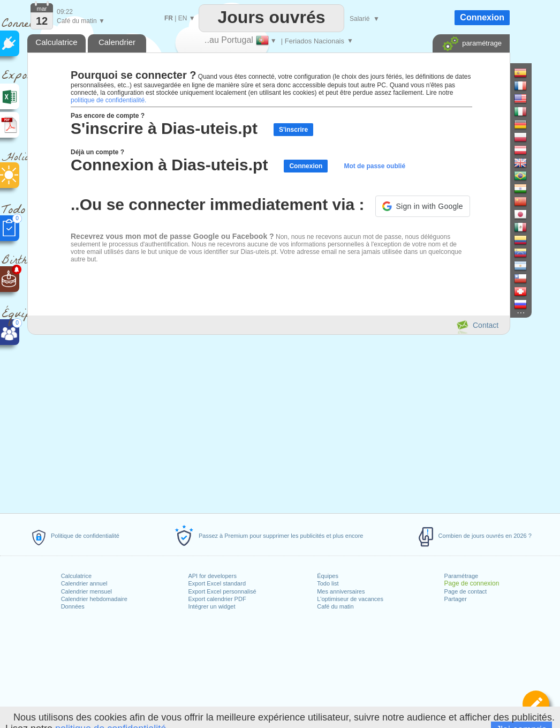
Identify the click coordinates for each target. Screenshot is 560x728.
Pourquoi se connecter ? (133, 75)
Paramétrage (461, 576)
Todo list (328, 583)
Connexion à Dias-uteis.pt (169, 165)
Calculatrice (76, 576)
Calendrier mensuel (86, 591)
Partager (456, 599)
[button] (423, 206)
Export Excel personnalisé (222, 591)
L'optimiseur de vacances (350, 599)
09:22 (65, 12)
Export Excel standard (217, 583)
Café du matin (335, 606)
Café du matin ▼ (81, 21)
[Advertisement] (268, 422)
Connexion (306, 166)
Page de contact (466, 591)
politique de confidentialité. (108, 100)
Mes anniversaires (341, 591)
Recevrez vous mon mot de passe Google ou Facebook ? (172, 236)
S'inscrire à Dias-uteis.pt (164, 128)
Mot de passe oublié (374, 166)
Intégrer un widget (211, 606)
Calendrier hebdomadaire (94, 599)
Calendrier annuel (84, 583)
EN (183, 18)
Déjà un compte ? (97, 152)
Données (73, 606)
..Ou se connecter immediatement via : (218, 204)
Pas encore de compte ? (108, 116)
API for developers (212, 576)
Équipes (328, 576)
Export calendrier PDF (217, 599)
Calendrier (117, 42)
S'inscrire (293, 130)
